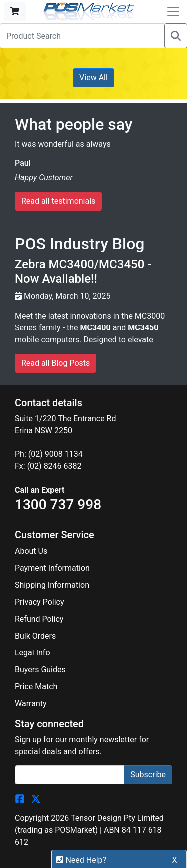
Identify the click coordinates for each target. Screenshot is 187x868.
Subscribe (148, 775)
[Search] (176, 36)
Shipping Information (52, 585)
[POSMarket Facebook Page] (20, 798)
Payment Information (52, 568)
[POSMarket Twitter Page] (36, 798)
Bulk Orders (35, 636)
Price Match (36, 687)
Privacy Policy (40, 602)
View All (93, 77)
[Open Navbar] (173, 12)
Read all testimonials (58, 201)
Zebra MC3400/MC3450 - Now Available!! (83, 271)
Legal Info (33, 653)
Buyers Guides (40, 670)
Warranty (31, 704)
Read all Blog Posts (56, 363)
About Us (31, 551)
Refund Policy (39, 619)
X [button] (175, 860)
